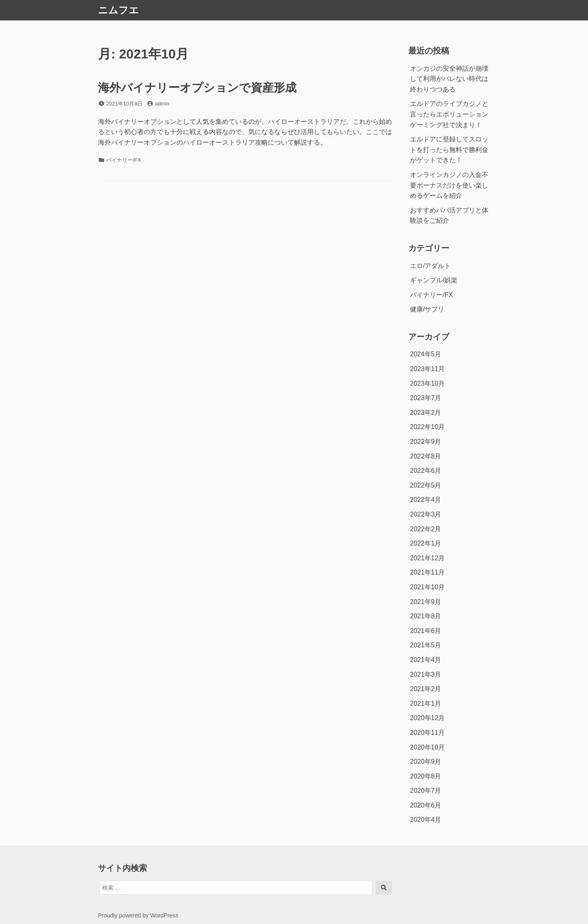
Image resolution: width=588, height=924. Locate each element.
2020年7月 (426, 791)
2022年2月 (426, 529)
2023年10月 (427, 384)
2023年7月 (426, 398)
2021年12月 (427, 558)
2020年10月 (427, 747)
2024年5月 (426, 354)
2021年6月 (426, 631)
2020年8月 (426, 776)
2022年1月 (426, 543)
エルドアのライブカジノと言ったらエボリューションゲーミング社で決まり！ (449, 114)
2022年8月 (426, 456)
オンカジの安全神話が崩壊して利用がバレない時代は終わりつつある (449, 79)
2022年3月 (426, 514)
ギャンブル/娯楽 (434, 280)
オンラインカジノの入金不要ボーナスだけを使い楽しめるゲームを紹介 (449, 185)
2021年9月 (426, 602)
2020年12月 (427, 718)
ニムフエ (118, 10)
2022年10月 (427, 427)
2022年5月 (426, 485)
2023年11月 (427, 369)
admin (162, 104)
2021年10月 (427, 587)
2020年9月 (426, 762)
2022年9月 (426, 442)
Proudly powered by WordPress (138, 915)
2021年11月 (427, 572)
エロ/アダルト (430, 266)
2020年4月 (426, 820)
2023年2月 (426, 413)
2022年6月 (426, 471)
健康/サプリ (427, 309)
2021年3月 (426, 675)
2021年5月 (426, 645)
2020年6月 (426, 805)
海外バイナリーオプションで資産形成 (197, 88)
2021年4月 (426, 660)
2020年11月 (427, 733)
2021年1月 (426, 704)
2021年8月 (426, 616)
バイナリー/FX (124, 160)
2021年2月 (426, 689)
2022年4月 (426, 500)
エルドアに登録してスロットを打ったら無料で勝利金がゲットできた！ (449, 150)
